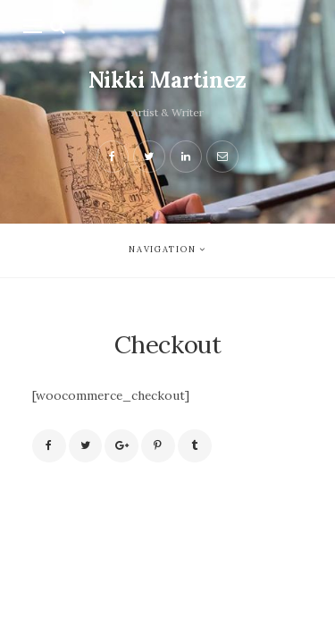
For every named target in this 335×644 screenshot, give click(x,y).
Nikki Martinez (167, 80)
